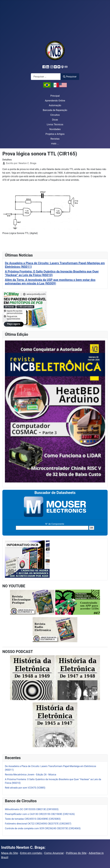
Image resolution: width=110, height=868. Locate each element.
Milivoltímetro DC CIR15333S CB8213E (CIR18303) (32, 809)
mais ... (55, 144)
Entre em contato (31, 853)
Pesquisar (70, 77)
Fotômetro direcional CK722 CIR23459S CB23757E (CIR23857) (38, 824)
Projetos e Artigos (55, 134)
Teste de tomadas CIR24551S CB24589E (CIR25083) (33, 819)
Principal (55, 96)
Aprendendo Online (55, 101)
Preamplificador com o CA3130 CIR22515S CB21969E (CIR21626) (40, 814)
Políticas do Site (76, 853)
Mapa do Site (10, 853)
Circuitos (55, 115)
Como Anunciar (54, 853)
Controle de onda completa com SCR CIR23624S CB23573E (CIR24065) (43, 828)
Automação (55, 105)
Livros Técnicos (55, 124)
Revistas (55, 139)
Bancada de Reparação (55, 110)
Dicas (55, 120)
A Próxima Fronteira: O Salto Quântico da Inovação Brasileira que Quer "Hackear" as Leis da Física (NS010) (52, 273)
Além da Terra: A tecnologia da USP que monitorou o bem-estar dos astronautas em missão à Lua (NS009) (50, 282)
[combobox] (46, 77)
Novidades (55, 129)
